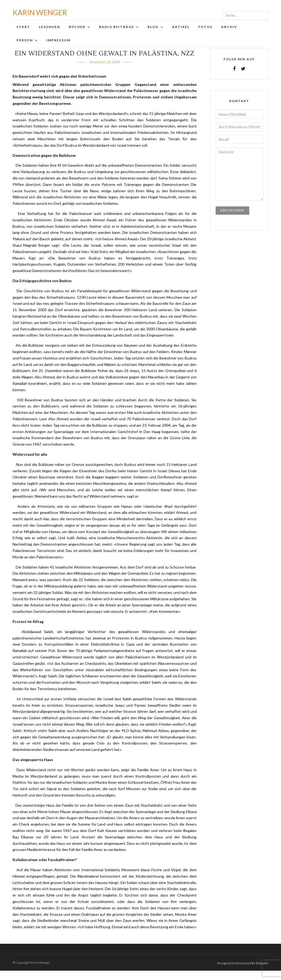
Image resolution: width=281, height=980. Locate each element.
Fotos (205, 32)
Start (23, 32)
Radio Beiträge (116, 32)
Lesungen (50, 32)
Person (25, 45)
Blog (153, 32)
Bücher (77, 32)
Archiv (229, 32)
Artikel (181, 32)
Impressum (58, 45)
